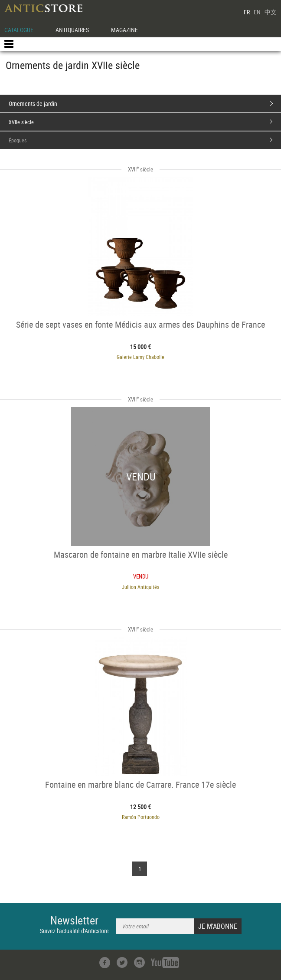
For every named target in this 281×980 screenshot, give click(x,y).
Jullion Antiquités (140, 587)
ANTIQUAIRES (72, 30)
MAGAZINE (124, 30)
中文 (271, 12)
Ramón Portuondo (141, 817)
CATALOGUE (19, 30)
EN (257, 12)
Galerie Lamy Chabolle (140, 357)
